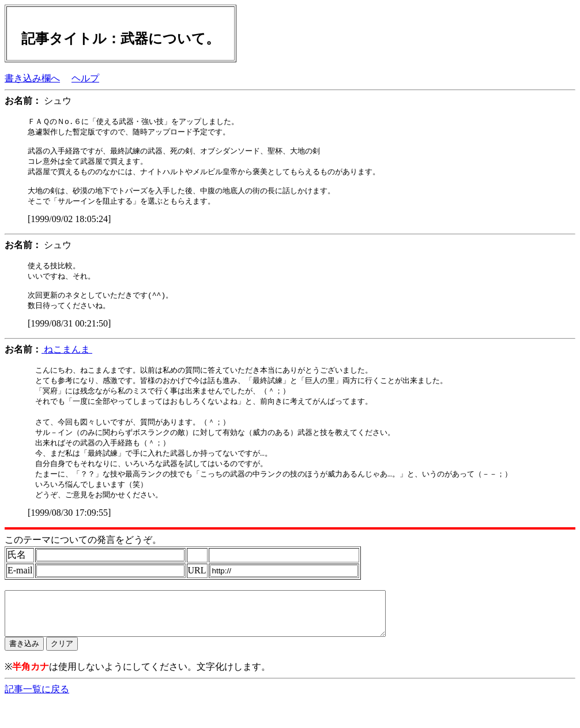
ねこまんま (67, 361)
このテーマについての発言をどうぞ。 (83, 559)
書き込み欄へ (32, 78)
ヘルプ (85, 78)
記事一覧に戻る (37, 717)
